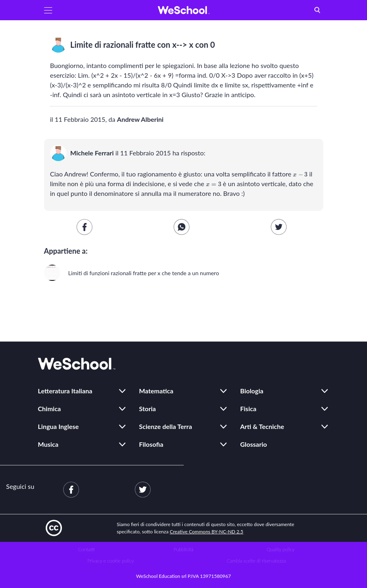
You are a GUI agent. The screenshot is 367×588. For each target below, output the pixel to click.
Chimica (50, 409)
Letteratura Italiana (65, 391)
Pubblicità (183, 549)
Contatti (86, 549)
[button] (48, 10)
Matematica (156, 391)
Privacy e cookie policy (111, 561)
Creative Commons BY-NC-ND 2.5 (207, 532)
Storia (148, 409)
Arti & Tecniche (262, 426)
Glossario (254, 444)
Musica (48, 444)
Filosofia (151, 444)
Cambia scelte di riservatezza (256, 561)
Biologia (252, 391)
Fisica (248, 409)
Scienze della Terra (166, 426)
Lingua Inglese (58, 426)
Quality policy (281, 549)
